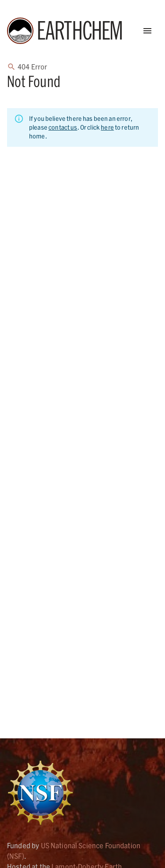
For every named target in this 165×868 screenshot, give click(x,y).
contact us (63, 127)
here (107, 127)
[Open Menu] (147, 31)
